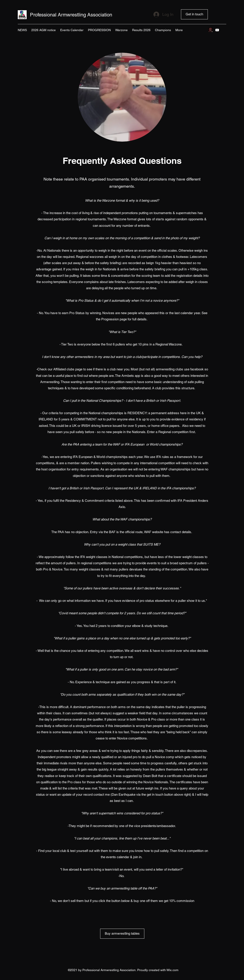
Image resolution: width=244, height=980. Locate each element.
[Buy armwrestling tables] (122, 934)
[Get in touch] (194, 14)
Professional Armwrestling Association (71, 15)
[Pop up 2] (210, 30)
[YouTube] (217, 30)
